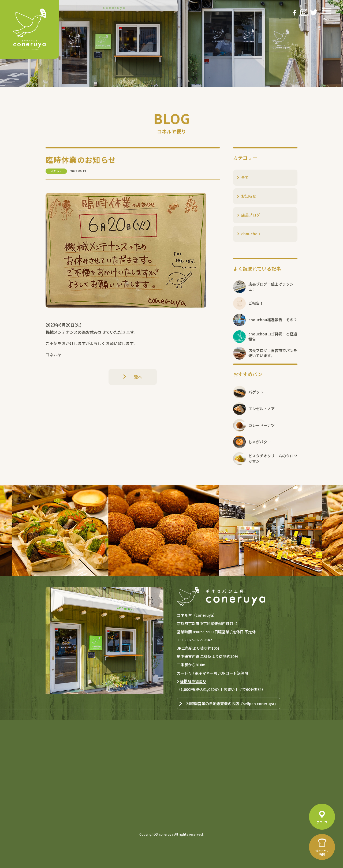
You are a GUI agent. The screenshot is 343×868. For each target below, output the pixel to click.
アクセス (322, 822)
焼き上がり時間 (322, 852)
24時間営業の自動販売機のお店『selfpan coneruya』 (232, 704)
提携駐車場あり (193, 681)
